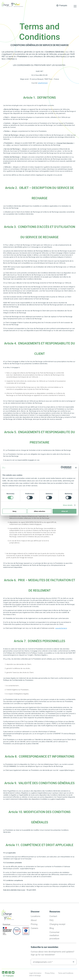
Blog (52, 928)
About (34, 920)
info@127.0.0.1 (43, 83)
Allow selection (39, 511)
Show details (68, 505)
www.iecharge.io (61, 628)
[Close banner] (76, 468)
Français (63, 5)
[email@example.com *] (54, 962)
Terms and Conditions (66, 973)
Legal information (35, 973)
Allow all (65, 511)
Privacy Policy (50, 973)
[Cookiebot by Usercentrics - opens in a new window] (62, 468)
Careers (34, 928)
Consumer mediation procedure (54, 935)
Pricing (34, 924)
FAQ (51, 920)
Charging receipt (57, 924)
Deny (14, 511)
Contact (53, 916)
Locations (35, 916)
